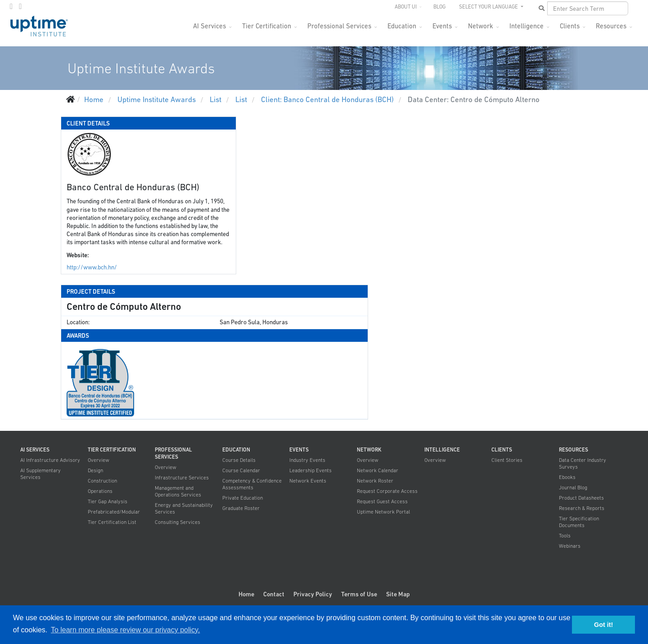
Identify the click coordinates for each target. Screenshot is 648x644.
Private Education (243, 498)
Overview (99, 460)
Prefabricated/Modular (114, 512)
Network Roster (375, 481)
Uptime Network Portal (383, 512)
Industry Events (307, 460)
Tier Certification (267, 26)
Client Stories (507, 460)
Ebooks (567, 477)
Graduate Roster (241, 508)
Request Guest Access (382, 501)
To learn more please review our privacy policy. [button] (125, 630)
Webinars (570, 546)
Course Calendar (241, 470)
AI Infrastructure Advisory (50, 460)
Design (95, 470)
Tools (565, 536)
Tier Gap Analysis (108, 501)
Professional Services (339, 26)
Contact (274, 594)
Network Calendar (378, 470)
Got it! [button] (603, 625)
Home (246, 594)
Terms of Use (359, 594)
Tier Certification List (112, 522)
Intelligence (526, 26)
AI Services (209, 26)
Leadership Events (310, 470)
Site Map (398, 594)
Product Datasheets (581, 498)
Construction (102, 481)
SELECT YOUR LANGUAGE (489, 7)
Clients (570, 26)
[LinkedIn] (20, 6)
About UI (406, 7)
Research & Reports (582, 508)
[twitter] (11, 6)
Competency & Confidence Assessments (252, 484)
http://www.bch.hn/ (92, 267)
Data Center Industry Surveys (583, 463)
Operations (100, 491)
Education (402, 26)
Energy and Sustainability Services (184, 508)
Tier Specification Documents (579, 522)
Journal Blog (573, 487)
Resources (611, 26)
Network (481, 26)
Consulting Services (178, 522)
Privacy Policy (313, 594)
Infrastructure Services (182, 478)
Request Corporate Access (387, 491)
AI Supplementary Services (40, 474)
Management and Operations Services (178, 491)
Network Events (308, 481)
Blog (439, 7)
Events (442, 26)
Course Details (239, 460)
